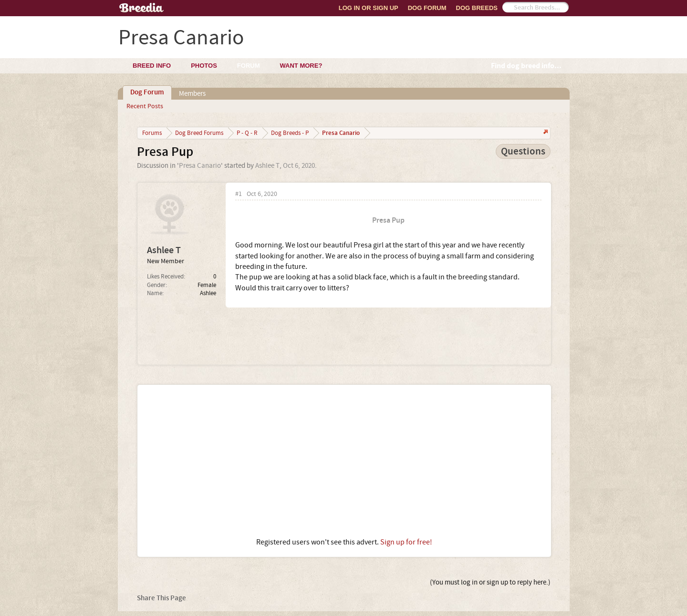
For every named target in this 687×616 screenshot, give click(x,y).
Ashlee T (267, 166)
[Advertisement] (344, 461)
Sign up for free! (406, 542)
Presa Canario (200, 166)
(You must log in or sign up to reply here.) (490, 582)
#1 (239, 194)
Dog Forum (427, 8)
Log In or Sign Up (369, 8)
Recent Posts (145, 106)
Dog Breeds (477, 8)
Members (192, 94)
